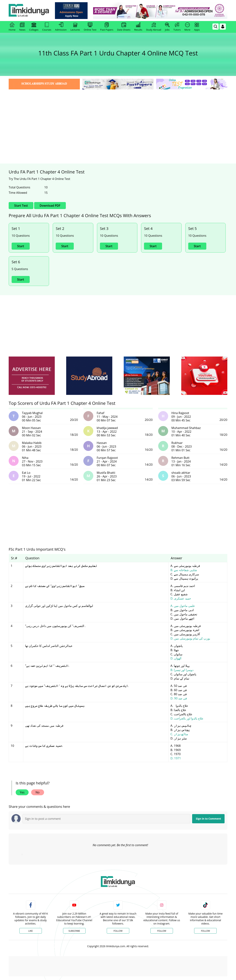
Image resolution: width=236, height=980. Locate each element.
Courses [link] (47, 27)
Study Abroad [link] (154, 27)
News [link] (22, 27)
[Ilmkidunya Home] (29, 11)
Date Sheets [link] (124, 27)
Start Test (21, 206)
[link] (71, 11)
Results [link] (138, 27)
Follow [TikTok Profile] (205, 931)
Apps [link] (197, 27)
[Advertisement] (118, 118)
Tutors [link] (177, 27)
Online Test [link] (90, 27)
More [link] (187, 27)
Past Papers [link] (107, 27)
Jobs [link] (167, 27)
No (38, 792)
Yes (22, 792)
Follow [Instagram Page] (162, 931)
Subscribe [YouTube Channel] (74, 931)
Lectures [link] (75, 27)
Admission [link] (61, 27)
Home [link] (12, 27)
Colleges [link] (34, 27)
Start (21, 246)
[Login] (223, 27)
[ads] (32, 376)
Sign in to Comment (208, 819)
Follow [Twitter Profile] (118, 931)
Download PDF (50, 206)
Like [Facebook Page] (31, 931)
